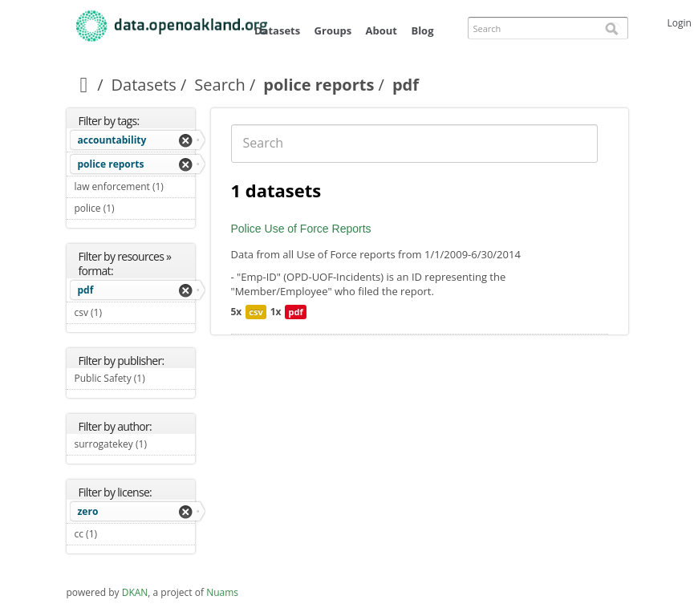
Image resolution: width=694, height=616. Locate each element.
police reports (319, 85)
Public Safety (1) (135, 380)
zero (88, 511)
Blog (422, 30)
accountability (112, 140)
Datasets (277, 30)
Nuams (222, 592)
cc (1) (116, 534)
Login (680, 23)
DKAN (135, 592)
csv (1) (121, 312)
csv (256, 312)
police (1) (134, 208)
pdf (86, 290)
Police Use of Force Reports (301, 229)
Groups (333, 30)
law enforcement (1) (135, 188)
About (381, 30)
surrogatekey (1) (135, 446)
